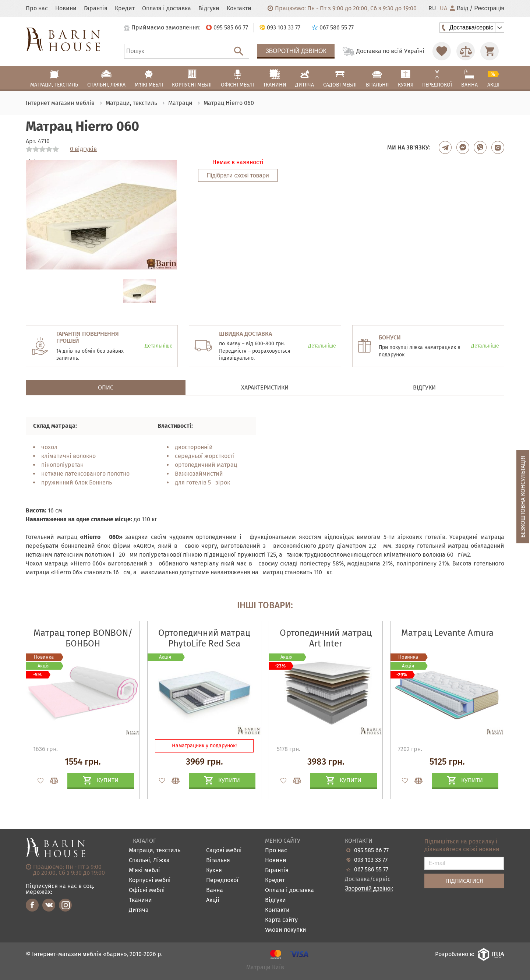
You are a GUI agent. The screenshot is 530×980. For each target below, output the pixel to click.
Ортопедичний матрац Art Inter (326, 638)
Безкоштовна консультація (523, 497)
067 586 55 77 (371, 870)
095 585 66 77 (371, 850)
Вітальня (218, 861)
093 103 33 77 (371, 860)
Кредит (125, 8)
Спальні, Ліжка (149, 861)
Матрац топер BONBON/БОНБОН (83, 638)
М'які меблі (144, 870)
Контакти (239, 8)
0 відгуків (83, 149)
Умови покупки (286, 930)
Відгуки (209, 8)
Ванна (215, 890)
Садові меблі (224, 851)
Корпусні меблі (150, 880)
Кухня (214, 870)
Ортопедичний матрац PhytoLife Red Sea (204, 638)
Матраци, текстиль (155, 851)
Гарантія (96, 8)
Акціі (213, 900)
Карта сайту (281, 920)
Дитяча (139, 910)
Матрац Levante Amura (447, 633)
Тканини (140, 900)
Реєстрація (489, 8)
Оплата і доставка (167, 8)
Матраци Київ (265, 968)
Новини (66, 8)
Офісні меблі (147, 890)
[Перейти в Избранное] (442, 51)
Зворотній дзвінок (296, 51)
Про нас (37, 8)
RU (432, 8)
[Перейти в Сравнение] (466, 51)
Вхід (459, 8)
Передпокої (222, 880)
